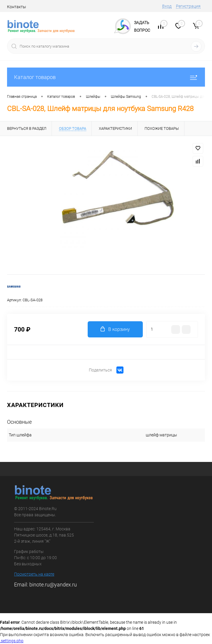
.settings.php (12, 641)
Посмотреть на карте (34, 574)
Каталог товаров (106, 77)
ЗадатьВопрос (142, 26)
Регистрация (188, 6)
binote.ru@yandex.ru (53, 585)
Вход (167, 6)
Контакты (17, 7)
